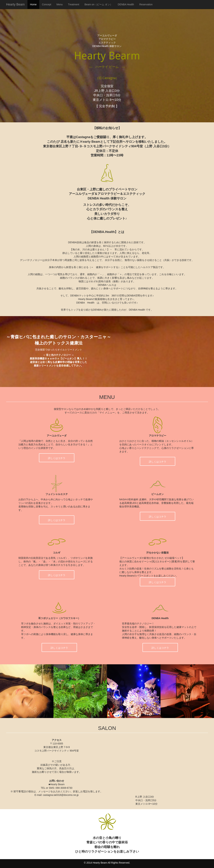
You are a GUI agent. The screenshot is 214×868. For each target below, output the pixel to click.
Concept (47, 4)
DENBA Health (126, 4)
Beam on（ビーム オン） (98, 4)
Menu (60, 4)
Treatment (74, 4)
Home (33, 4)
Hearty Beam (15, 4)
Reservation (146, 4)
